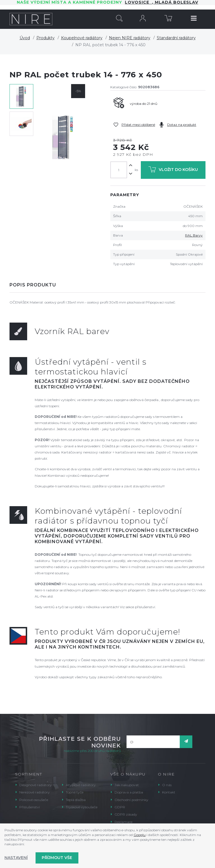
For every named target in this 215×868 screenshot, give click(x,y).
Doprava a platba (129, 792)
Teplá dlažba (76, 800)
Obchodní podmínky (131, 800)
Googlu (140, 835)
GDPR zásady (126, 814)
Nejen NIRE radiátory (130, 38)
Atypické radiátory (81, 785)
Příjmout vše (57, 858)
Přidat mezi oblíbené (138, 125)
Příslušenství (30, 807)
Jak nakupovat (127, 785)
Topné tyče (75, 792)
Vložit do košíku (173, 171)
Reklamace (123, 822)
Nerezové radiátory (35, 792)
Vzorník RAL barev (72, 331)
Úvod (25, 38)
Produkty (45, 38)
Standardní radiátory (176, 38)
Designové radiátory (36, 785)
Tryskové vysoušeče (82, 807)
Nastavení (16, 858)
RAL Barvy (194, 235)
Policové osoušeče (34, 800)
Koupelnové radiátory (82, 38)
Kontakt (169, 792)
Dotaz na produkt (182, 125)
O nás (167, 785)
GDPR (120, 807)
